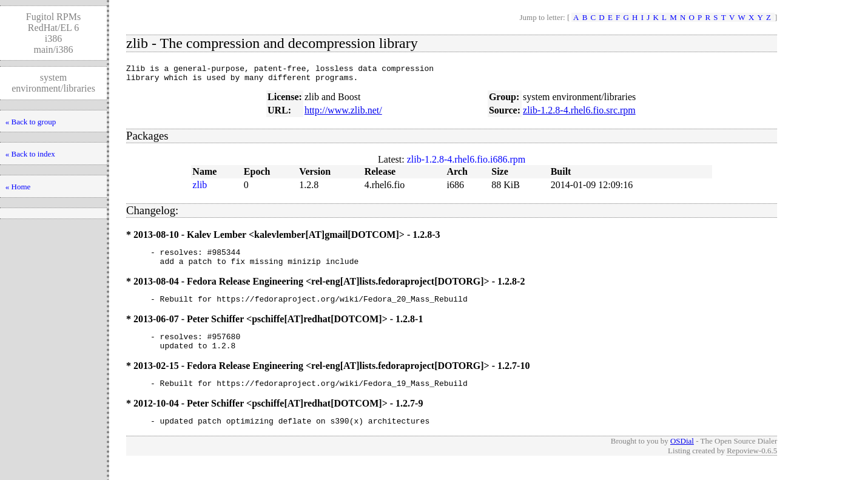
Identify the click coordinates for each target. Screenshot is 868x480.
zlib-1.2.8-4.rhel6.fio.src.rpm (579, 114)
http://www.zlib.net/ (343, 114)
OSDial (682, 457)
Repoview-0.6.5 (752, 467)
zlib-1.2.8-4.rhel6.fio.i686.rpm (466, 163)
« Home (18, 187)
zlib (200, 188)
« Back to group (31, 122)
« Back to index (30, 154)
